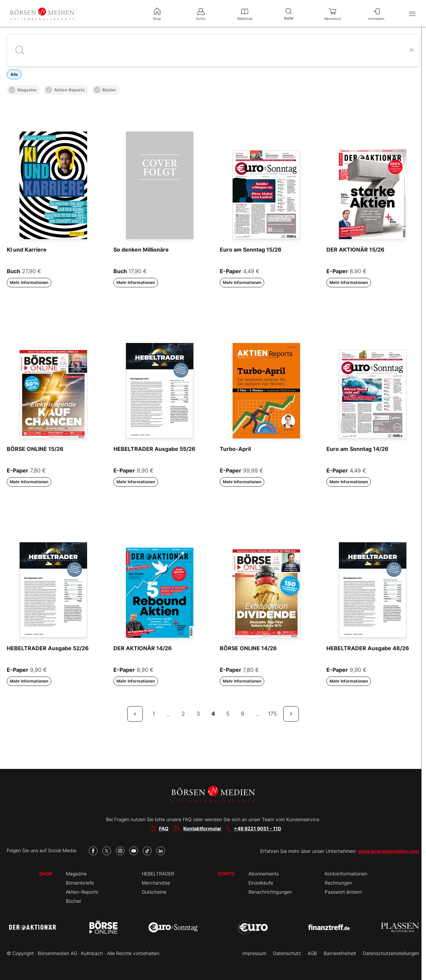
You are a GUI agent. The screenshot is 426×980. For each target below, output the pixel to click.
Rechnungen (338, 883)
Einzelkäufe (261, 883)
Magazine (23, 90)
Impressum (254, 953)
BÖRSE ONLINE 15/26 (35, 449)
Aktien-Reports (65, 90)
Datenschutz (287, 953)
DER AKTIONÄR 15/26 (355, 250)
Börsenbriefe (80, 883)
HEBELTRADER (158, 874)
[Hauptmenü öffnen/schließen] (412, 14)
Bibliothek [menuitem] (245, 13)
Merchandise (156, 883)
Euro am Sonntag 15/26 (251, 250)
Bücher (105, 90)
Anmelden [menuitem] (376, 13)
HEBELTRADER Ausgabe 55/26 (154, 449)
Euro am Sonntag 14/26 (357, 449)
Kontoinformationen (346, 874)
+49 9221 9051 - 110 (258, 828)
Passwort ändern (343, 892)
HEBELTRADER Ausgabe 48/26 (368, 648)
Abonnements (264, 874)
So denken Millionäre (141, 250)
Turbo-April (235, 449)
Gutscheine (154, 892)
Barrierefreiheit (340, 953)
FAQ (164, 828)
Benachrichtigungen (270, 892)
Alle (14, 74)
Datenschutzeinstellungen (391, 953)
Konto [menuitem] (201, 13)
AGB (312, 953)
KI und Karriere (27, 250)
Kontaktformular (202, 828)
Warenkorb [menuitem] (332, 13)
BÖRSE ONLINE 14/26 (248, 648)
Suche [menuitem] (289, 13)
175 (272, 714)
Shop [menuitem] (157, 13)
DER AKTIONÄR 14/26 (143, 648)
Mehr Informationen (29, 282)
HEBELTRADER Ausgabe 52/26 (48, 648)
